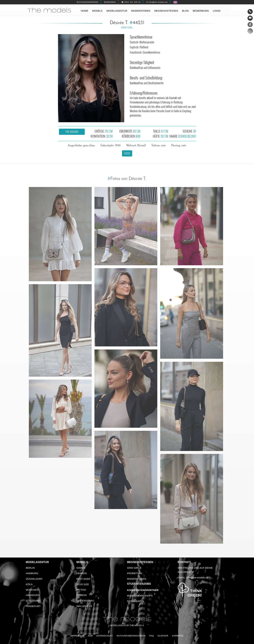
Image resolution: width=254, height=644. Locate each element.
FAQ (151, 636)
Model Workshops (140, 596)
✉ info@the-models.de (157, 2)
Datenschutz (105, 636)
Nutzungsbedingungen (131, 636)
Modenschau (85, 601)
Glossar (163, 636)
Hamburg (32, 573)
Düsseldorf (34, 579)
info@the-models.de (197, 577)
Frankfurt (33, 606)
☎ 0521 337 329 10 (131, 2)
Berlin (30, 568)
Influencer (84, 606)
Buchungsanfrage (88, 2)
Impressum (77, 636)
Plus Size (83, 584)
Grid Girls (134, 568)
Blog (185, 11)
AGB (90, 636)
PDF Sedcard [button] (72, 132)
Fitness (82, 595)
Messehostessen (166, 11)
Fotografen (136, 601)
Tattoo (81, 590)
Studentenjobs (139, 584)
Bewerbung (201, 11)
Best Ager (83, 579)
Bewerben (110, 2)
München (32, 590)
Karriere (178, 636)
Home (85, 11)
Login (217, 11)
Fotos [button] (127, 153)
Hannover (33, 595)
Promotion (135, 573)
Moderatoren (141, 11)
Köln (29, 584)
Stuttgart (33, 601)
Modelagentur (117, 11)
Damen (81, 568)
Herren (82, 573)
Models (97, 11)
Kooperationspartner (143, 590)
